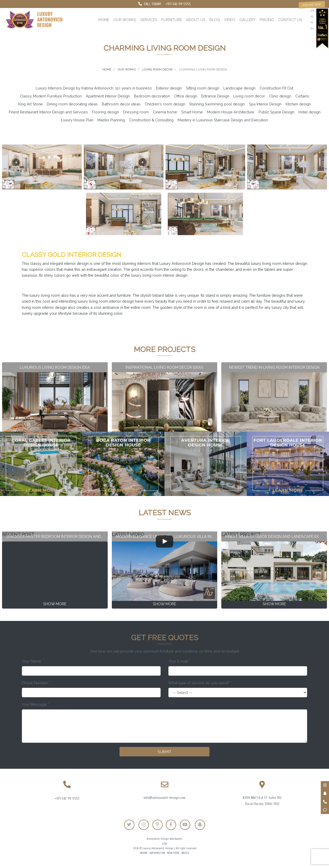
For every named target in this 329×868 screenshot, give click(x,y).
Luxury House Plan (77, 120)
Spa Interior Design (265, 104)
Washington (157, 853)
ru (312, 28)
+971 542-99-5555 (178, 4)
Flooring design (106, 112)
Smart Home (192, 112)
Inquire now (312, 4)
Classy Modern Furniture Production (51, 96)
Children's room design (165, 104)
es (312, 17)
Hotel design (309, 112)
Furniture (172, 20)
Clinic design (280, 96)
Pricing (267, 20)
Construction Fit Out (276, 88)
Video (230, 20)
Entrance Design (215, 96)
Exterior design (169, 88)
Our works (125, 20)
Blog (215, 20)
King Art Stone (30, 104)
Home (104, 20)
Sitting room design (203, 88)
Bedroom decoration (152, 96)
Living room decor (249, 96)
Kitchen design (298, 104)
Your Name (33, 661)
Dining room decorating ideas (72, 104)
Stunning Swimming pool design (217, 104)
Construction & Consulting (151, 120)
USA (164, 844)
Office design (186, 96)
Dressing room (136, 112)
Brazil (185, 853)
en (312, 11)
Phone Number (36, 683)
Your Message (35, 704)
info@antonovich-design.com (164, 798)
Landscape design (239, 88)
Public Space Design (276, 112)
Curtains (302, 96)
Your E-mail (179, 661)
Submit (164, 752)
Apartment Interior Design (108, 96)
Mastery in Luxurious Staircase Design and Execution (223, 120)
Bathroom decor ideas (121, 104)
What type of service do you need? (200, 683)
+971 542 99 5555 (67, 798)
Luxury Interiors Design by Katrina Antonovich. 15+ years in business (94, 88)
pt (312, 22)
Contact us (290, 20)
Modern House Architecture (231, 112)
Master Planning (111, 120)
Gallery (247, 20)
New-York (173, 853)
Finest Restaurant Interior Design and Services (48, 112)
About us (196, 20)
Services (149, 20)
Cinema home (165, 112)
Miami (144, 853)
